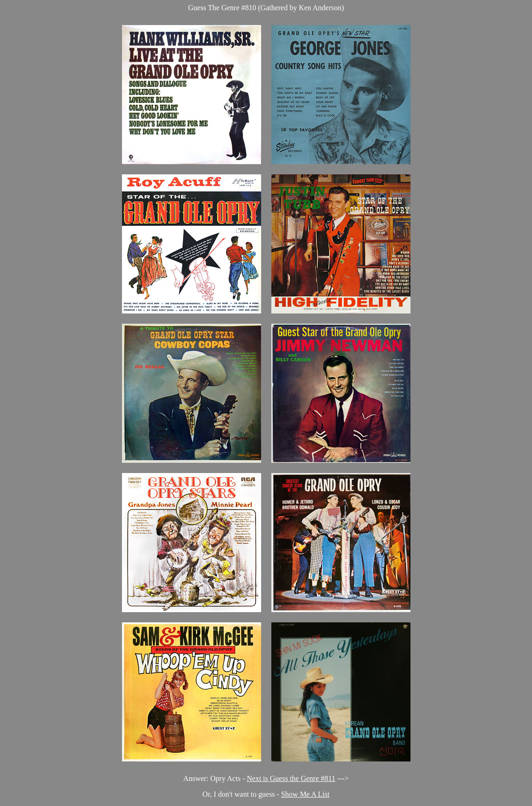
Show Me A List (305, 794)
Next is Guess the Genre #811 (291, 778)
